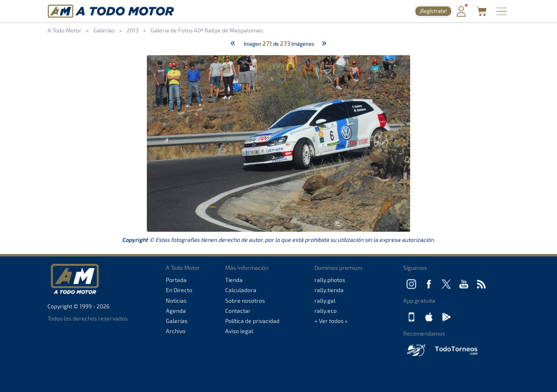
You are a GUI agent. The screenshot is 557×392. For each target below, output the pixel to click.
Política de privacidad (252, 321)
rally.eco (326, 311)
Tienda (234, 280)
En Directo (179, 290)
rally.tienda (329, 290)
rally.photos (330, 280)
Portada (176, 280)
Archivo (176, 331)
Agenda (176, 311)
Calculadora (241, 290)
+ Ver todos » (331, 321)
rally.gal (325, 300)
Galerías (177, 321)
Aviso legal (239, 331)
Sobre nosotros (245, 300)
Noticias (176, 300)
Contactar (238, 311)
